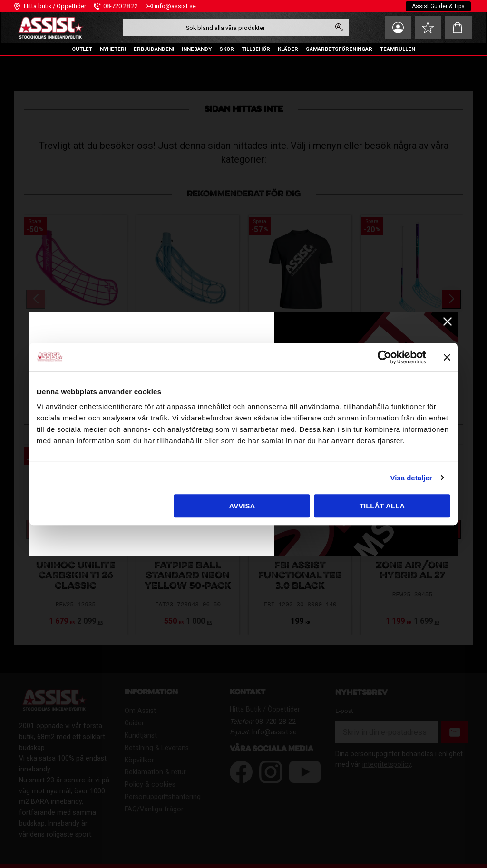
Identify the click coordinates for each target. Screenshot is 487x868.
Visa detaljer (411, 478)
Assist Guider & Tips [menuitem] (438, 6)
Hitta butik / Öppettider (55, 6)
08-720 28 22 (121, 6)
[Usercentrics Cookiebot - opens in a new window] (385, 357)
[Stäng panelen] (447, 357)
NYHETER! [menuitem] (113, 49)
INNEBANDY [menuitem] (197, 49)
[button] (428, 28)
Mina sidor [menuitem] (397, 28)
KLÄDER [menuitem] (288, 49)
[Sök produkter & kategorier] (226, 28)
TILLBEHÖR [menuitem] (256, 49)
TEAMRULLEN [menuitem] (398, 49)
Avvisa (242, 506)
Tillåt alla (382, 506)
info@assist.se (175, 6)
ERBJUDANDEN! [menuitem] (154, 49)
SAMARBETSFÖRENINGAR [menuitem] (339, 49)
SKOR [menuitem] (227, 49)
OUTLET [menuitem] (82, 49)
